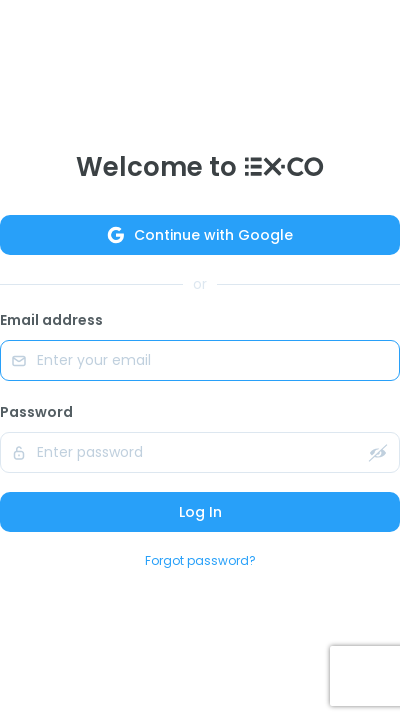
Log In (200, 512)
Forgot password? (200, 560)
